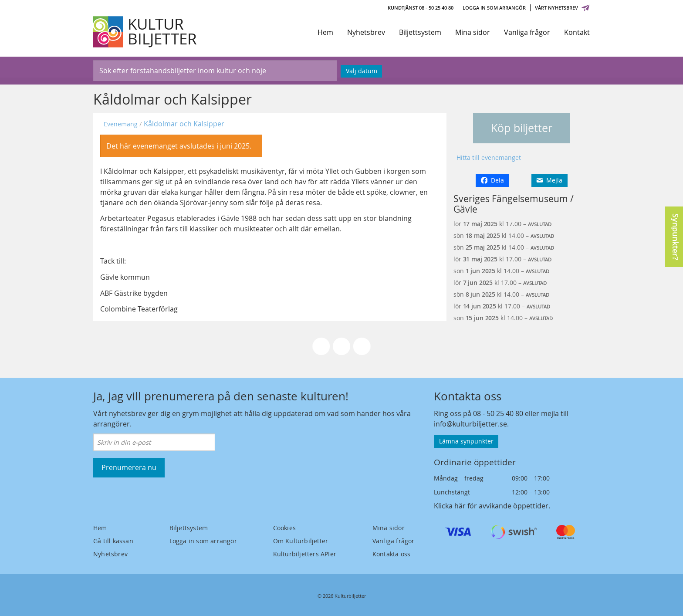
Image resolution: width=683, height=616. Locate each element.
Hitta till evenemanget (489, 157)
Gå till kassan (113, 541)
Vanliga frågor (527, 32)
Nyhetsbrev (366, 32)
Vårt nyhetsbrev (562, 8)
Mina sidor (473, 32)
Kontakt (577, 32)
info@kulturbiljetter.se (470, 424)
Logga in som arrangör (494, 8)
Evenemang (121, 124)
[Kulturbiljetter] (145, 32)
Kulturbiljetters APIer (305, 554)
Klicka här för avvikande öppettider (491, 506)
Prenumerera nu (129, 467)
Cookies (284, 528)
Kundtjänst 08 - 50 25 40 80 (421, 8)
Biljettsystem (420, 32)
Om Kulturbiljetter (301, 541)
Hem (325, 32)
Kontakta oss (391, 554)
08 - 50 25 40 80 (498, 413)
